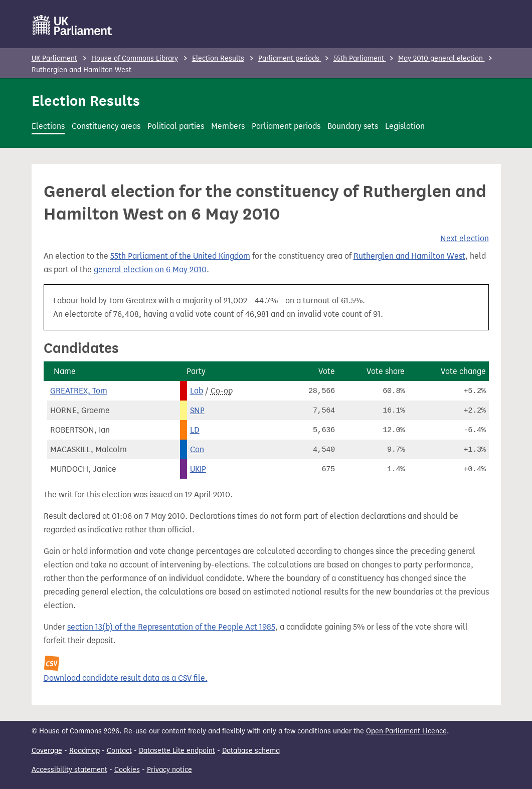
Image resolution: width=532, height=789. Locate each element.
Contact (119, 751)
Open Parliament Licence (406, 731)
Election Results (218, 58)
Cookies (127, 770)
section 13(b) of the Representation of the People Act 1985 (171, 627)
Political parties (176, 126)
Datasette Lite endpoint (177, 751)
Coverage (47, 751)
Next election (465, 238)
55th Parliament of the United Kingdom (180, 256)
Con (197, 449)
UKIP (198, 469)
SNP (197, 410)
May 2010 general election (441, 58)
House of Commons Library (135, 58)
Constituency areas (106, 126)
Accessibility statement (69, 770)
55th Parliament (360, 58)
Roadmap (84, 751)
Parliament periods (290, 58)
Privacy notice (169, 770)
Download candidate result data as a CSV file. (126, 678)
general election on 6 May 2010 (150, 269)
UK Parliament (54, 58)
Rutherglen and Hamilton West (409, 256)
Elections (48, 126)
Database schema (251, 751)
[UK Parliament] (72, 25)
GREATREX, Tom (79, 391)
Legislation (405, 126)
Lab (197, 391)
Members (228, 126)
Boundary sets (353, 126)
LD (195, 430)
